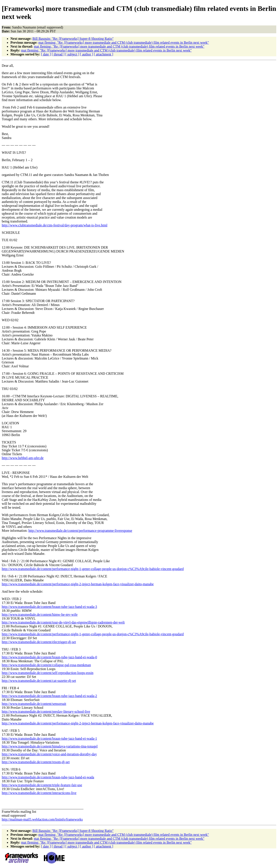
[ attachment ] (103, 54)
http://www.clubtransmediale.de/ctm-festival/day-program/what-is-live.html (55, 225)
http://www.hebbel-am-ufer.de (23, 458)
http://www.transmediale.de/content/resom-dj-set (36, 762)
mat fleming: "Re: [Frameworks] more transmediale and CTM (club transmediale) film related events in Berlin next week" (124, 43)
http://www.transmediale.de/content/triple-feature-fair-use (42, 785)
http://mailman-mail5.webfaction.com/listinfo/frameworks (42, 819)
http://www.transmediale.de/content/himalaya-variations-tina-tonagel (50, 746)
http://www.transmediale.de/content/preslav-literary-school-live (46, 712)
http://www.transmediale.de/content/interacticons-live (39, 793)
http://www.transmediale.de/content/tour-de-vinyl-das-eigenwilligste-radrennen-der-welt (63, 622)
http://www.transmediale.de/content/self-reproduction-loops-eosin (48, 673)
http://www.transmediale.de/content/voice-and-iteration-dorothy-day (49, 754)
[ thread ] (58, 54)
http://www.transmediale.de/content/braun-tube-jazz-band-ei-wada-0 (49, 657)
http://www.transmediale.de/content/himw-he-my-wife (40, 615)
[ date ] (46, 54)
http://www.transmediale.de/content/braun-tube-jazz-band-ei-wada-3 (49, 607)
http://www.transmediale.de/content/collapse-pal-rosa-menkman (46, 665)
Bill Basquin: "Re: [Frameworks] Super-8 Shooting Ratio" (73, 39)
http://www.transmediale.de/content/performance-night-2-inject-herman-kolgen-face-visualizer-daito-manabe (78, 584)
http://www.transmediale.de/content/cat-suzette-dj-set (39, 681)
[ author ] (87, 54)
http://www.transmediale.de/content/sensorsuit (34, 704)
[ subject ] (72, 54)
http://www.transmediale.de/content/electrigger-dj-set (39, 642)
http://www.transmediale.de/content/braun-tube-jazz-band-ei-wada (48, 777)
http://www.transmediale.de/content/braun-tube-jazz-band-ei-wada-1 (49, 738)
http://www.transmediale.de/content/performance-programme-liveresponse (80, 531)
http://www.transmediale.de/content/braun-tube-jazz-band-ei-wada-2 (49, 696)
